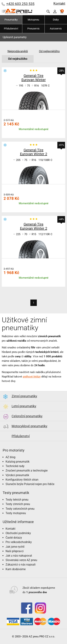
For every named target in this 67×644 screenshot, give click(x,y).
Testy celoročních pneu (20, 509)
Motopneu (33, 20)
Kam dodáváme (16, 569)
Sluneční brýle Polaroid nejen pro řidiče (30, 484)
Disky (56, 20)
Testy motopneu (16, 513)
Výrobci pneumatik (17, 475)
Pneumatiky (11, 20)
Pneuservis (33, 29)
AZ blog (10, 457)
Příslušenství (11, 29)
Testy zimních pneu (18, 504)
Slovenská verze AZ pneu (21, 560)
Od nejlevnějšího (49, 51)
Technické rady (15, 466)
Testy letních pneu (17, 500)
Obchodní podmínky (18, 533)
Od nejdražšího (18, 59)
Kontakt (59, 3)
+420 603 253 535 (20, 4)
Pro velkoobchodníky (19, 542)
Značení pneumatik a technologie (27, 471)
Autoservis (56, 29)
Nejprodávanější (18, 51)
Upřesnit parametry (15, 37)
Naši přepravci (15, 551)
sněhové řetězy (32, 377)
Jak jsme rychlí (15, 547)
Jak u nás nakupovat (19, 556)
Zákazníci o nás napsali (21, 565)
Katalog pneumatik (18, 462)
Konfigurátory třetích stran (22, 480)
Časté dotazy (14, 538)
